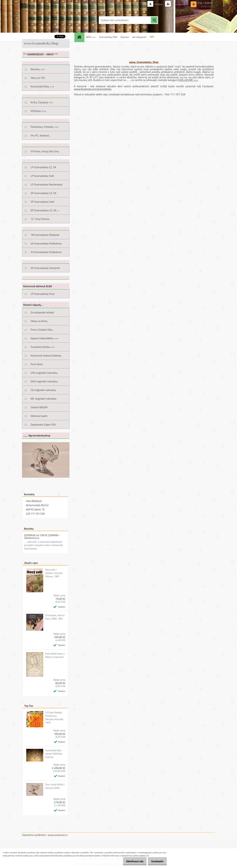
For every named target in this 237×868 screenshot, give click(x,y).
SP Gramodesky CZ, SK (44, 193)
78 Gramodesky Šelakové (45, 235)
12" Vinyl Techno (40, 219)
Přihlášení (155, 4)
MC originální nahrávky (44, 399)
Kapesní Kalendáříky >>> (45, 338)
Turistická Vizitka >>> (43, 347)
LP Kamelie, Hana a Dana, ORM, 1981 (55, 617)
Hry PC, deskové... (41, 135)
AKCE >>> (91, 37)
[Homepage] (80, 37)
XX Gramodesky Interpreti (45, 268)
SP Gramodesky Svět (43, 202)
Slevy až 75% (38, 78)
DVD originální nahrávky (44, 381)
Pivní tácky (37, 364)
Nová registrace (177, 4)
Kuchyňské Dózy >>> (43, 86)
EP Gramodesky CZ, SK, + (45, 210)
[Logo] (45, 20)
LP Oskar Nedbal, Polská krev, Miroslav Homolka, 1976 (54, 718)
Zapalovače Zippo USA (43, 424)
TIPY (152, 37)
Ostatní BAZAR (39, 407)
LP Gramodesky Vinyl (43, 294)
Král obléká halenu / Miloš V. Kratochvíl (55, 655)
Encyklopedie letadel (42, 312)
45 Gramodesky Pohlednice (46, 243)
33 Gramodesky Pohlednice (46, 252)
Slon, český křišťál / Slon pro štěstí (55, 786)
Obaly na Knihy (39, 321)
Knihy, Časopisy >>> (42, 102)
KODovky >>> (38, 111)
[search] (154, 20)
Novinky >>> (38, 69)
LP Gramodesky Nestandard (47, 184)
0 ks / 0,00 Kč (205, 3)
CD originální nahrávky (43, 390)
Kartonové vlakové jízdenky (46, 355)
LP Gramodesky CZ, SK (43, 167)
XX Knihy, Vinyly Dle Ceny (45, 151)
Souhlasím (156, 861)
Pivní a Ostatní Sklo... (43, 330)
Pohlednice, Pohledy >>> (45, 127)
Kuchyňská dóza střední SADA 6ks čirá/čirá (54, 754)
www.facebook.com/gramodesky (93, 89)
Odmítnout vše (132, 861)
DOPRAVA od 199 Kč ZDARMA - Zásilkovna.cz (42, 537)
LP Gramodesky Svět (42, 176)
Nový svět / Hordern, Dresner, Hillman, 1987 (54, 573)
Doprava (125, 37)
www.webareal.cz (58, 835)
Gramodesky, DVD (108, 37)
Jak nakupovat (139, 37)
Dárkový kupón (39, 416)
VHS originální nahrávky (44, 373)
